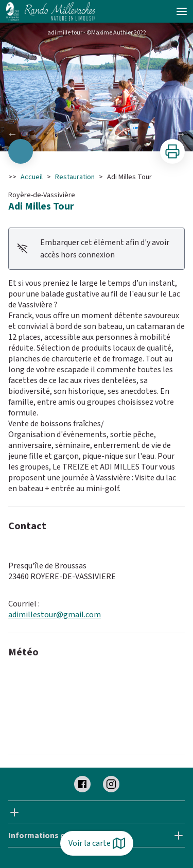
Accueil (32, 177)
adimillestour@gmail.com (55, 615)
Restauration (75, 177)
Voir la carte (97, 843)
